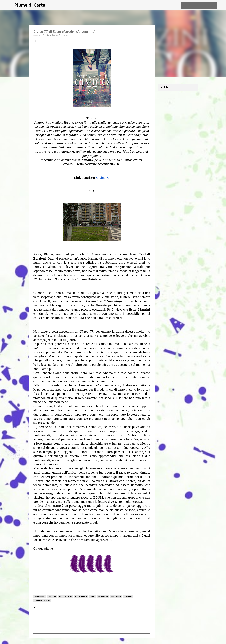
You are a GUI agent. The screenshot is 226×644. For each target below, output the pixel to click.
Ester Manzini (66, 597)
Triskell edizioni (42, 601)
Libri (92, 597)
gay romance (81, 597)
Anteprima (39, 597)
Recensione (103, 597)
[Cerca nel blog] (202, 5)
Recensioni (116, 597)
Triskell (128, 597)
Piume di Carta (30, 5)
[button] (35, 41)
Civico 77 (52, 597)
